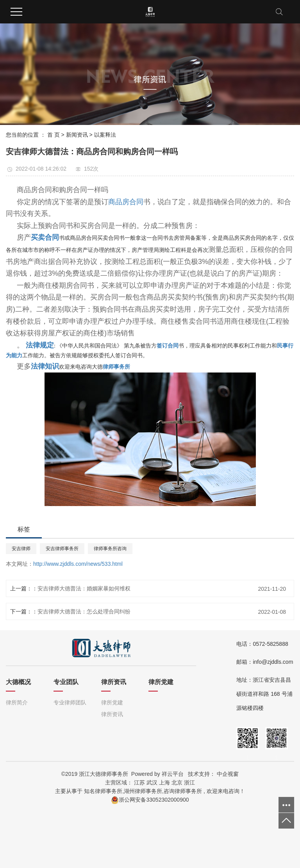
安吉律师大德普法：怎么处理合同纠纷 (84, 611)
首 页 (54, 135)
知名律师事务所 (103, 791)
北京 (177, 782)
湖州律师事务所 (143, 791)
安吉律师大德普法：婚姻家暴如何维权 (84, 588)
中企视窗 (228, 774)
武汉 (152, 782)
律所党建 (112, 702)
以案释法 (105, 135)
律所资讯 (112, 714)
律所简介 (17, 702)
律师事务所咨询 (110, 549)
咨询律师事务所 (183, 791)
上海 (164, 782)
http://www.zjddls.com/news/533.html (78, 564)
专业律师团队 (70, 702)
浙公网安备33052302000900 (150, 800)
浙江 (189, 782)
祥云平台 (173, 774)
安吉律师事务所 (62, 549)
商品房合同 (126, 202)
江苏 (139, 782)
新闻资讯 (77, 135)
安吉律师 (21, 549)
